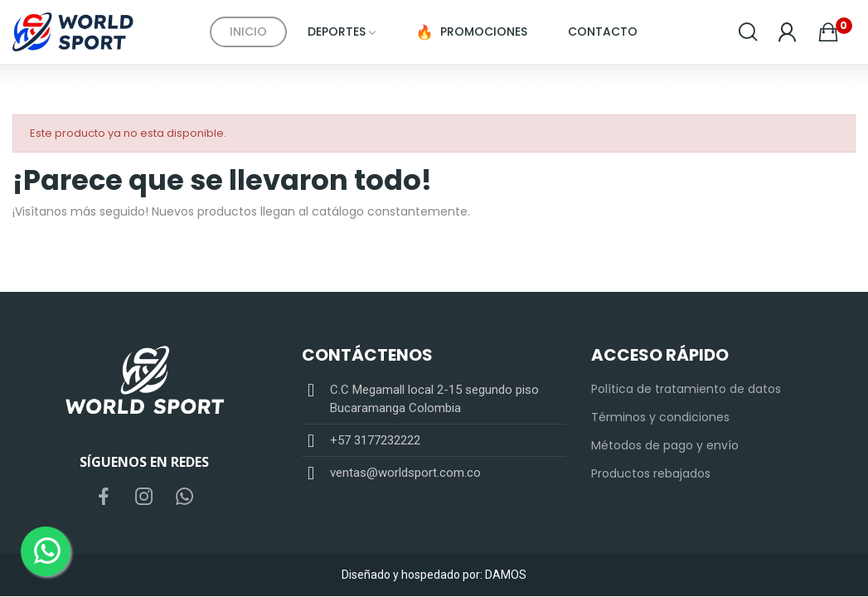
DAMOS (506, 575)
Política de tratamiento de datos (686, 389)
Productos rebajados (651, 473)
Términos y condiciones (660, 417)
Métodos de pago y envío (665, 445)
